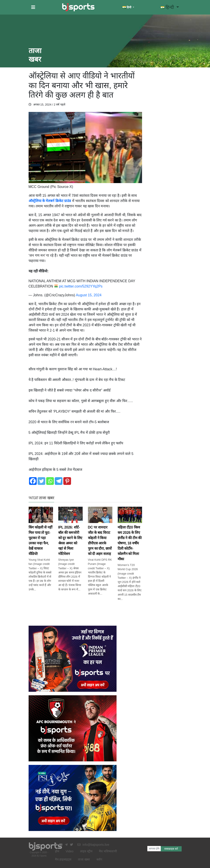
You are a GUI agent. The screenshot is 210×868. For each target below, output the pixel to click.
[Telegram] (59, 481)
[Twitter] (41, 481)
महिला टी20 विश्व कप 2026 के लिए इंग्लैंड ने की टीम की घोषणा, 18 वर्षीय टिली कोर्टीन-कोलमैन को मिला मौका (130, 537)
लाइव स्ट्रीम (86, 851)
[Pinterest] (67, 481)
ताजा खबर (84, 859)
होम (57, 851)
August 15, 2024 (89, 295)
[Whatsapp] (50, 481)
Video (70, 851)
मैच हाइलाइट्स (63, 859)
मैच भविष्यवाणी (108, 851)
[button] (33, 7)
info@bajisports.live (93, 845)
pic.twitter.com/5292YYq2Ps (81, 286)
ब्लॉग (99, 859)
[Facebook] (33, 481)
